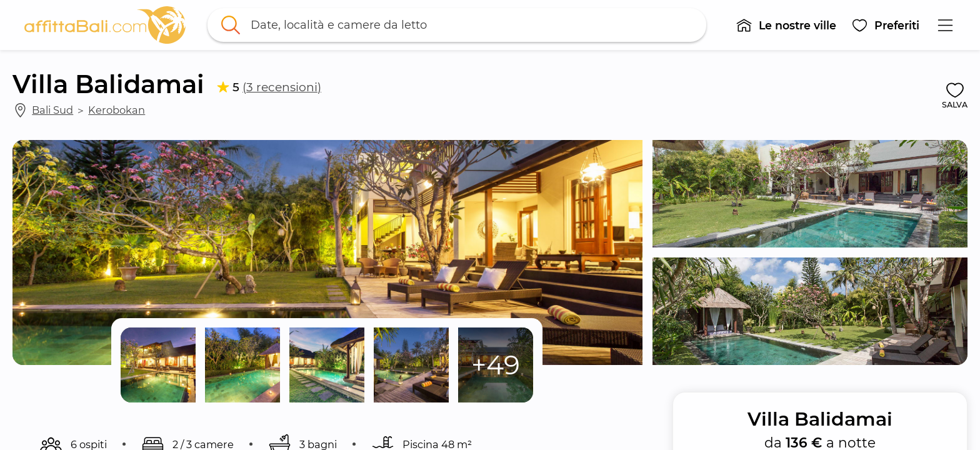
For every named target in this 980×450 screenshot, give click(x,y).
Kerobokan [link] (117, 110)
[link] (105, 25)
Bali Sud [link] (52, 110)
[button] (786, 25)
